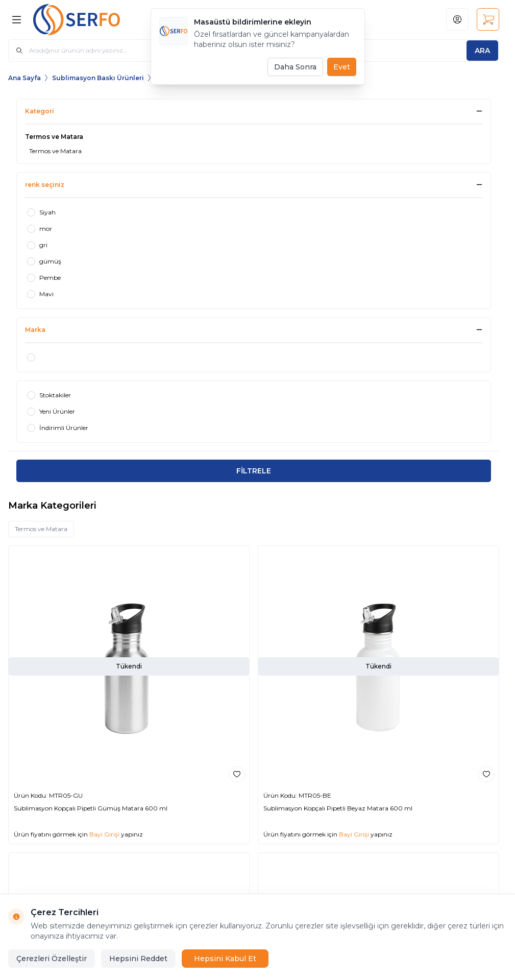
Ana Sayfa (24, 78)
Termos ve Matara (41, 529)
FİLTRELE (254, 471)
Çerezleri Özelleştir (52, 959)
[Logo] (85, 20)
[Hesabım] (457, 19)
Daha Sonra (295, 67)
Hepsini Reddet (138, 959)
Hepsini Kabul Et (225, 959)
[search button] (482, 51)
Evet (342, 67)
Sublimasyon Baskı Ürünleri (98, 78)
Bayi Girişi (104, 834)
